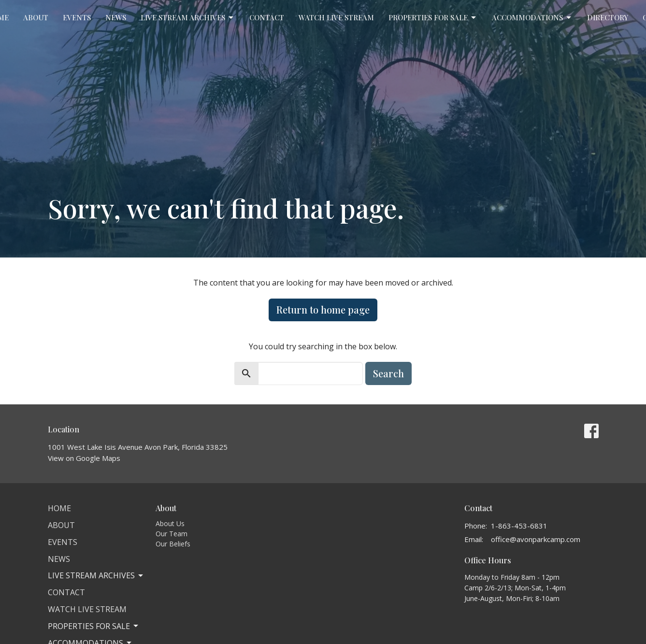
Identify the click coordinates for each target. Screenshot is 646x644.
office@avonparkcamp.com (536, 539)
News (116, 17)
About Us (170, 523)
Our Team (172, 534)
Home (59, 508)
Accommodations (532, 18)
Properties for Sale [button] (94, 626)
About (36, 17)
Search (388, 373)
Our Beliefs (173, 544)
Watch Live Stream (336, 17)
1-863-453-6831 (519, 526)
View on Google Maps (84, 458)
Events (77, 17)
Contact (267, 17)
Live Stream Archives (188, 18)
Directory (608, 17)
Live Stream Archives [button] (96, 575)
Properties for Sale (433, 18)
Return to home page (323, 309)
